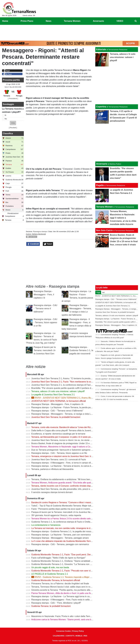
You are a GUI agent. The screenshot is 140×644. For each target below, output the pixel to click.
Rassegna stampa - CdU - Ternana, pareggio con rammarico (60, 544)
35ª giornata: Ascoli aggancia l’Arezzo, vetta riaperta (56, 515)
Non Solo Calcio (104, 230)
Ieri (103, 292)
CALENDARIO (58, 636)
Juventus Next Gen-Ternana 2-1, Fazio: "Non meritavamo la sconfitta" (65, 382)
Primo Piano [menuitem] (27, 21)
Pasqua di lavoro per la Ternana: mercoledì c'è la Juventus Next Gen (45, 350)
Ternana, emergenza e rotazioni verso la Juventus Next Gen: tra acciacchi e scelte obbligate (75, 456)
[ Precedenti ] (13, 98)
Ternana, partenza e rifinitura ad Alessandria (52, 469)
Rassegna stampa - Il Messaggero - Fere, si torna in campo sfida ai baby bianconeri (71, 463)
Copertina (101, 107)
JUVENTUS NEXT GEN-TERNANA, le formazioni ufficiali (59, 401)
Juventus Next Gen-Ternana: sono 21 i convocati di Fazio (59, 460)
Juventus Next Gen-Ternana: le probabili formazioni (56, 417)
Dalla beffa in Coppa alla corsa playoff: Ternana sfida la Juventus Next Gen (67, 431)
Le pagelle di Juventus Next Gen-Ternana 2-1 (53, 395)
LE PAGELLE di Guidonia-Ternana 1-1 (50, 574)
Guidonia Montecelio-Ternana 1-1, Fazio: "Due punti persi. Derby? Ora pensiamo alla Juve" (75, 555)
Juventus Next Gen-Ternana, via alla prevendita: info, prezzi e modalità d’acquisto (70, 489)
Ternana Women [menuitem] (72, 21)
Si (5, 115)
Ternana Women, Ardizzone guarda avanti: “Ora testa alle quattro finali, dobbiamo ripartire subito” (78, 483)
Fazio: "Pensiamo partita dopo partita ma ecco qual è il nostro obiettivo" (65, 509)
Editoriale (101, 49)
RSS (85, 636)
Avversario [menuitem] (98, 21)
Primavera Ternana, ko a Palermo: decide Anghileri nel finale (60, 584)
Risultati (13, 128)
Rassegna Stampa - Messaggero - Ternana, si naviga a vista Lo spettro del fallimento (72, 414)
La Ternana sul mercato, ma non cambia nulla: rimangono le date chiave (66, 528)
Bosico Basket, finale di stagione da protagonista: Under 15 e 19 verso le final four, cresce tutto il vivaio (80, 443)
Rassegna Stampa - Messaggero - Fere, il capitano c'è (44, 295)
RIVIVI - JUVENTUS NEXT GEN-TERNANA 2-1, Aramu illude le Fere (66, 398)
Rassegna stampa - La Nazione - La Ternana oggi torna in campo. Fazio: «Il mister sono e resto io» (79, 596)
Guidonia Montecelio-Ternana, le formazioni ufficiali (56, 580)
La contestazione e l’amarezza (46, 525)
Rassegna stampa (40, 231)
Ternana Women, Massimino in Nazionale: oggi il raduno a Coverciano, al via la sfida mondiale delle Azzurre (83, 447)
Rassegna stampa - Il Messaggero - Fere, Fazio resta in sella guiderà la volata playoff (72, 600)
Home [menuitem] (5, 21)
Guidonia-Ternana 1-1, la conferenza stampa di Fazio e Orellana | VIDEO (66, 522)
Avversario (102, 164)
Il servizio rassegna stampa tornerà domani (52, 492)
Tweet (48, 244)
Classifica (8, 133)
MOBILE (79, 636)
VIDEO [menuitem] (120, 21)
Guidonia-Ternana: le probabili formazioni (51, 606)
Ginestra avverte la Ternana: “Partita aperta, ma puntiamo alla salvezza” (66, 590)
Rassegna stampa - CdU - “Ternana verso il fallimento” (45, 309)
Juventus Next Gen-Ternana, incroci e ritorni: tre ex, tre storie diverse (64, 440)
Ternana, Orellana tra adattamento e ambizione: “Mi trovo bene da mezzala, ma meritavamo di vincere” (80, 479)
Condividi (33, 244)
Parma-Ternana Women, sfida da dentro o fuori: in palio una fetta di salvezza (68, 593)
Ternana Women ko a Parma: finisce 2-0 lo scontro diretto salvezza (63, 519)
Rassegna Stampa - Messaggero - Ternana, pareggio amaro (60, 538)
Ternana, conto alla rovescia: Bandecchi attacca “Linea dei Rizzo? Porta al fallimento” (72, 427)
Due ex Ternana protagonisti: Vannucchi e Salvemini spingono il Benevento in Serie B (72, 450)
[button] (13, 123)
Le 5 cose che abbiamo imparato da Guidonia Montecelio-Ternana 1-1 (65, 541)
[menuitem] (136, 21)
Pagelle (100, 185)
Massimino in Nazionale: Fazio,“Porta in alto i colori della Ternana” (63, 616)
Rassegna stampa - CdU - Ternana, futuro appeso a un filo (45, 322)
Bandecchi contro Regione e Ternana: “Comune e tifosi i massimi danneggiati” (69, 502)
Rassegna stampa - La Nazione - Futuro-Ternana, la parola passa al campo (67, 407)
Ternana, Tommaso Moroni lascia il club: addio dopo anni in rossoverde (65, 587)
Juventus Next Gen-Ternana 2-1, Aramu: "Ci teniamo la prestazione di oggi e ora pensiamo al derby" (79, 378)
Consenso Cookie (63, 631)
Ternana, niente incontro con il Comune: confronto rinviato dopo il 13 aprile (67, 486)
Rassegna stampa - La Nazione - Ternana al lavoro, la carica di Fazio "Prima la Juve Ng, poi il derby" (79, 466)
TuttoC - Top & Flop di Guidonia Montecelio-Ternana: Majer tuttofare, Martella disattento (73, 506)
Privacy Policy (78, 631)
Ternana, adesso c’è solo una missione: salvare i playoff (58, 391)
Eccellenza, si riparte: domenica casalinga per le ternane (58, 434)
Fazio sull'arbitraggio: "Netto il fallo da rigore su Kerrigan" (59, 558)
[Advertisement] (70, 32)
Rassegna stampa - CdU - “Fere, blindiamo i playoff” (56, 603)
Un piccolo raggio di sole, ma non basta (50, 567)
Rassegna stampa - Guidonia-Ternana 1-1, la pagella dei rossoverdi (81, 350)
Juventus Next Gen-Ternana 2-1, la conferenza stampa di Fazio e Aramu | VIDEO (70, 385)
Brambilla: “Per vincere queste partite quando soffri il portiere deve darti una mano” (71, 388)
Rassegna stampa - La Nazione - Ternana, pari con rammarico (61, 535)
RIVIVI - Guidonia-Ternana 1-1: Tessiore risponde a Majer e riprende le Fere (69, 577)
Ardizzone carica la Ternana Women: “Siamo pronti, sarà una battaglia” (65, 620)
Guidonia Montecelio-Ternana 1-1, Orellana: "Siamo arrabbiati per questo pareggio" (71, 561)
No (6, 119)
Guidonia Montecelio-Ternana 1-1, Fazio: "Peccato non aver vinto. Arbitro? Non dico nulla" (74, 571)
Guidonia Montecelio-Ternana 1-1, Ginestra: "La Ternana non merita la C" (66, 564)
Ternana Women (104, 207)
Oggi (98, 292)
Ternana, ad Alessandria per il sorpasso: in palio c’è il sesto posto (62, 437)
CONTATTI (70, 636)
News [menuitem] (49, 21)
